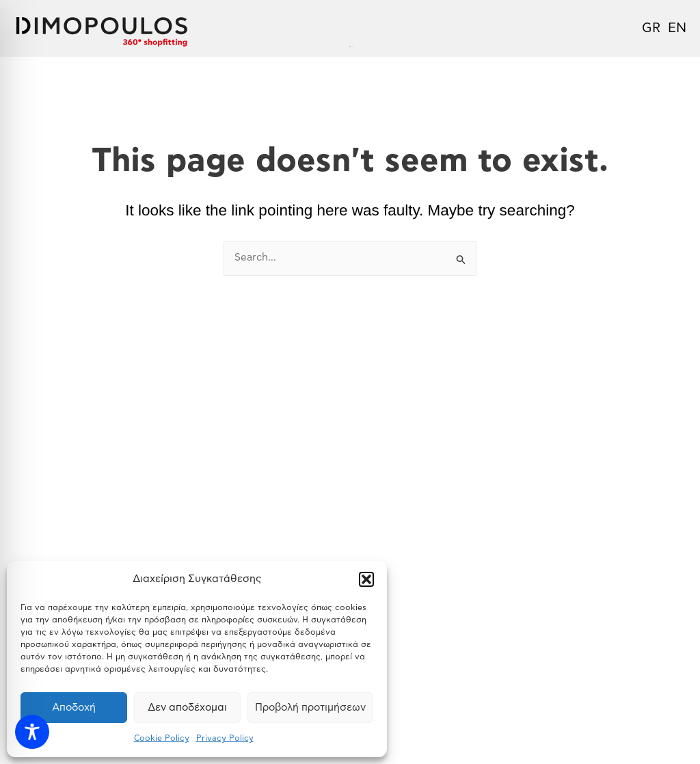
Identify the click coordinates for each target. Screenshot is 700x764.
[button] (366, 579)
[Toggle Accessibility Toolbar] (32, 732)
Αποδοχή (74, 708)
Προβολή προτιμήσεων (310, 708)
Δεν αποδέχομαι (187, 708)
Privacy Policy (225, 738)
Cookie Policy (162, 738)
